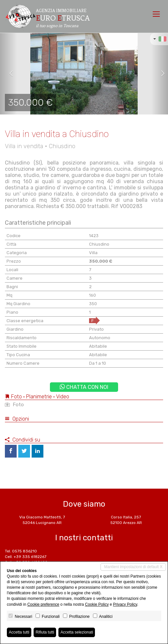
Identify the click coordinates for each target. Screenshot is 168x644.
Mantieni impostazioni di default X (133, 567)
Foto (14, 405)
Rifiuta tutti (45, 632)
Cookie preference (43, 604)
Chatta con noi (84, 387)
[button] (8, 74)
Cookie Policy (97, 604)
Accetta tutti (19, 632)
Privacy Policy (125, 604)
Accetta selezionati (77, 632)
